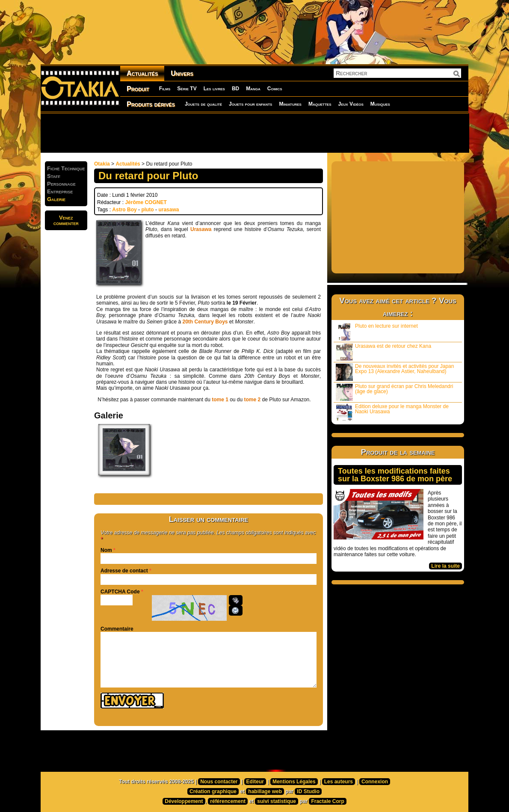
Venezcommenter (66, 220)
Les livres (214, 89)
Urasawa (201, 229)
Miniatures (290, 104)
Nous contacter (219, 782)
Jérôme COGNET (146, 202)
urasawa (169, 210)
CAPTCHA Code (120, 592)
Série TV (187, 89)
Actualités (142, 73)
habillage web (265, 791)
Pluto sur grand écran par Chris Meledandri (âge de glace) (394, 392)
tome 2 (253, 400)
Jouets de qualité (203, 104)
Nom (106, 550)
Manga (253, 89)
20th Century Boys (205, 322)
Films (165, 89)
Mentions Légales (294, 782)
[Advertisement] (254, 133)
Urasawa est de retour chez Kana (383, 352)
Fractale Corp (327, 801)
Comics (275, 89)
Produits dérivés (151, 104)
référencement (228, 801)
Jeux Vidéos (351, 104)
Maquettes (320, 104)
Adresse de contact (124, 571)
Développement (184, 801)
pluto (147, 210)
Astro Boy (124, 210)
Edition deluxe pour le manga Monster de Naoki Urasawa (392, 412)
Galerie (56, 199)
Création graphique (213, 791)
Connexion (375, 782)
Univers (182, 73)
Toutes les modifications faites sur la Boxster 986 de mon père (395, 475)
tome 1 (219, 400)
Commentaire (117, 629)
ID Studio (308, 791)
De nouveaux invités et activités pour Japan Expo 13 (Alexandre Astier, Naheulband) (395, 372)
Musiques (380, 104)
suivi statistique (277, 801)
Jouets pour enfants (250, 104)
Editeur (255, 782)
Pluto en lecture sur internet (377, 332)
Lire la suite (445, 566)
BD (235, 89)
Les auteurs (339, 782)
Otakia (102, 164)
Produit (138, 89)
